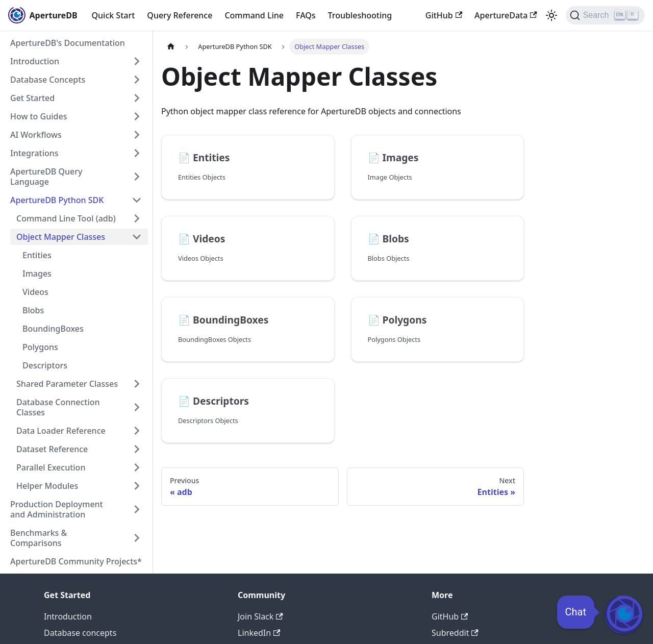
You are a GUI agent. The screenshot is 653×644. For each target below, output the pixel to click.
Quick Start (114, 15)
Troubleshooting (360, 15)
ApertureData (506, 15)
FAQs (306, 15)
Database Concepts (48, 80)
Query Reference (180, 15)
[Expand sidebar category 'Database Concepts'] (137, 80)
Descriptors (45, 365)
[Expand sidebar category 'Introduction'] (137, 61)
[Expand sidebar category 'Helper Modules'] (137, 486)
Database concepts (80, 633)
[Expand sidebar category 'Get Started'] (137, 98)
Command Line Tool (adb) (66, 218)
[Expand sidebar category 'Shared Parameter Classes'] (137, 384)
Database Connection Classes (58, 407)
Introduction (35, 61)
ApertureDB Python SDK (57, 200)
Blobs (33, 310)
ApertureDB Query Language (46, 177)
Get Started (32, 98)
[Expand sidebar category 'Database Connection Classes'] (137, 407)
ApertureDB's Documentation (68, 43)
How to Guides (39, 116)
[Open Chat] (624, 615)
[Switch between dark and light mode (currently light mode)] (551, 15)
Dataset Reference (52, 449)
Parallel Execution (51, 467)
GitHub (444, 15)
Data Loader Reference (61, 431)
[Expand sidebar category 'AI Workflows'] (137, 135)
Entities (37, 255)
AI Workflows (36, 135)
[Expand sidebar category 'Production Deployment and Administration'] (137, 509)
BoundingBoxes (53, 329)
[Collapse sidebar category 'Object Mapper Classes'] (137, 237)
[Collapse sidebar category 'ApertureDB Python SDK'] (137, 200)
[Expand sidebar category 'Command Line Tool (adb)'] (137, 218)
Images (37, 274)
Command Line (254, 15)
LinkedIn (259, 633)
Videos (35, 292)
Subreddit (455, 633)
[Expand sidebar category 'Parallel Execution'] (137, 467)
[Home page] (171, 47)
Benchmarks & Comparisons (39, 538)
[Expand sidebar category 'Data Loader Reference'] (137, 431)
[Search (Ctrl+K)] (605, 15)
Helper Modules (47, 486)
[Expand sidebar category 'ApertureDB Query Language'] (137, 177)
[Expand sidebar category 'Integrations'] (137, 153)
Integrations (34, 153)
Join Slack (260, 616)
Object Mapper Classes (61, 237)
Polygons (40, 347)
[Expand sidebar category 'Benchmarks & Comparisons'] (137, 538)
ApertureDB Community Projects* (76, 561)
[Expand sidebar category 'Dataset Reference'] (137, 449)
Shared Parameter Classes (67, 384)
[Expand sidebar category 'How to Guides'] (137, 116)
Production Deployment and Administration (57, 509)
